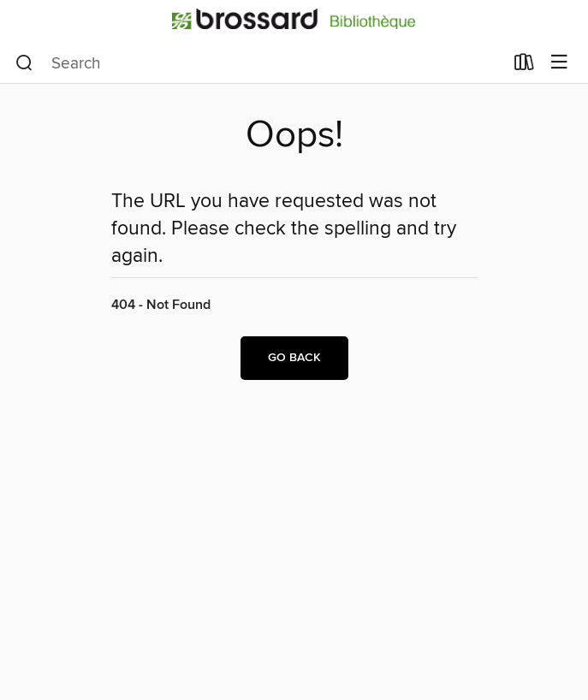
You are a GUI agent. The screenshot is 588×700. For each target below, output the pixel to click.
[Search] (24, 63)
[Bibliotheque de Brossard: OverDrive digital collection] (294, 19)
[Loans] (524, 66)
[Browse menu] (559, 63)
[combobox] (259, 63)
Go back (294, 358)
